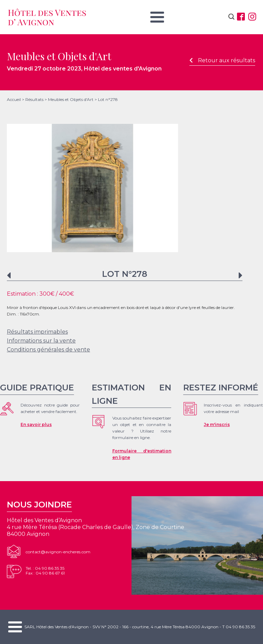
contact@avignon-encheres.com (58, 552)
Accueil (14, 99)
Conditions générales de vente (48, 350)
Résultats (34, 99)
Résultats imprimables (37, 332)
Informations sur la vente (41, 341)
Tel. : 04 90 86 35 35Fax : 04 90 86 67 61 (45, 571)
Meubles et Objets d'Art (71, 99)
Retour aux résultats (222, 60)
